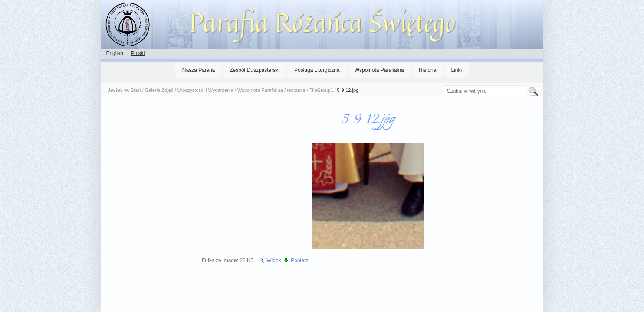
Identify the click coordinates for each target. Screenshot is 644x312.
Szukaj (443, 85)
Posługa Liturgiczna (317, 70)
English (114, 53)
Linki (456, 70)
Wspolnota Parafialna (260, 90)
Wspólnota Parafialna (379, 70)
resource (296, 90)
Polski (138, 53)
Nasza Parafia (199, 70)
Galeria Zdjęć (159, 90)
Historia (428, 70)
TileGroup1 (321, 90)
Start (136, 90)
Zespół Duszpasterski (255, 70)
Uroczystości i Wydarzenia (205, 90)
